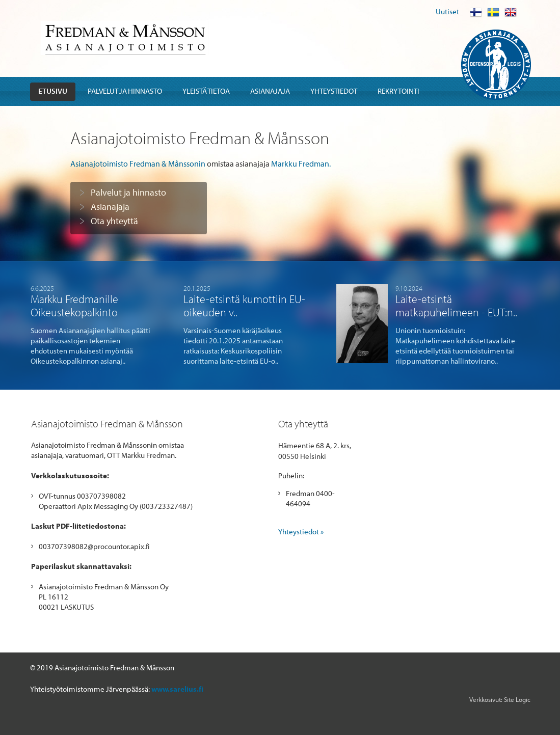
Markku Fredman (300, 164)
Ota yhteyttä (114, 221)
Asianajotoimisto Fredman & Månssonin (138, 164)
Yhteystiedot (334, 91)
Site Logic (517, 699)
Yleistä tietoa (206, 91)
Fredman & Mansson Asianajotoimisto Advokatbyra (125, 38)
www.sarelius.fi (177, 689)
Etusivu (53, 91)
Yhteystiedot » (301, 532)
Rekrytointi (398, 91)
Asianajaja (270, 91)
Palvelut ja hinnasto (125, 91)
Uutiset (447, 11)
